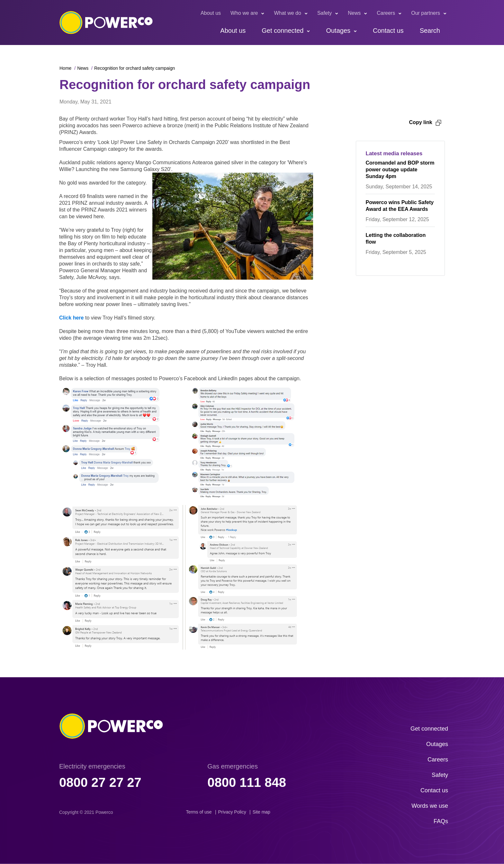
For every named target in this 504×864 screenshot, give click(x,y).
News (354, 13)
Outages (338, 31)
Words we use (430, 806)
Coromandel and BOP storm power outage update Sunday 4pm (400, 170)
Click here (71, 318)
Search (430, 31)
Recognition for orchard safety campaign (135, 68)
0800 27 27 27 (100, 782)
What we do (287, 13)
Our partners (426, 13)
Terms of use (199, 812)
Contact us (388, 31)
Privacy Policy (232, 812)
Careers (386, 13)
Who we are (244, 13)
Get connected (283, 31)
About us (211, 13)
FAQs (441, 821)
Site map (261, 812)
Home (65, 68)
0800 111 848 (247, 782)
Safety (324, 13)
